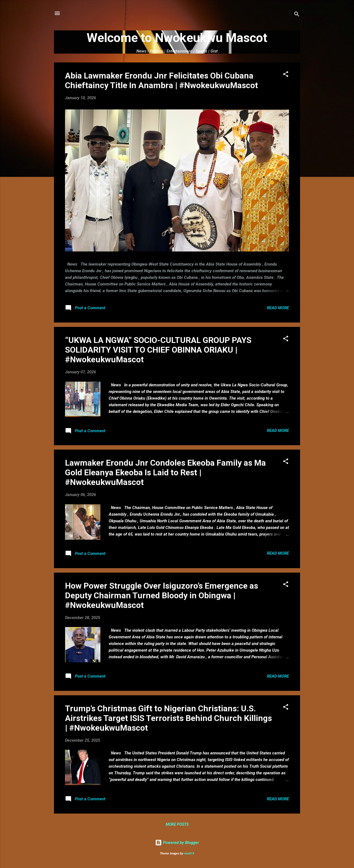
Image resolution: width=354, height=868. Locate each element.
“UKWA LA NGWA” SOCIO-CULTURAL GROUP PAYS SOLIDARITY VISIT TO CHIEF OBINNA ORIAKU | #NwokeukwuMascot (158, 350)
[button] (286, 75)
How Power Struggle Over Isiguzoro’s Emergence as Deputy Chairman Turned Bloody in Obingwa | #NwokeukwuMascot (162, 595)
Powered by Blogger (177, 843)
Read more (278, 308)
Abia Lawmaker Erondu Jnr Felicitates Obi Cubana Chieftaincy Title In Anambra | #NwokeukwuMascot (162, 80)
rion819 (189, 853)
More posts (177, 824)
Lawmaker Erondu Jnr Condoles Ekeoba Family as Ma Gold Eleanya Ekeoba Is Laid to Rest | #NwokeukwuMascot (165, 472)
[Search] (297, 15)
